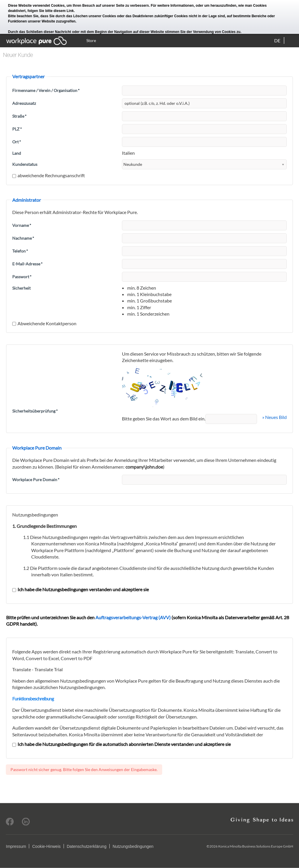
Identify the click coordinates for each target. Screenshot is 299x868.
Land (17, 153)
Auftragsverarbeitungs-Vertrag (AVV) (133, 617)
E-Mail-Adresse (27, 264)
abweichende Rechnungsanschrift (49, 175)
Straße (19, 116)
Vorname (22, 225)
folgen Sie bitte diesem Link (51, 11)
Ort (17, 142)
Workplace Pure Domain (36, 480)
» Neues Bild (274, 417)
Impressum (16, 846)
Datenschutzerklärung (87, 846)
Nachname (23, 238)
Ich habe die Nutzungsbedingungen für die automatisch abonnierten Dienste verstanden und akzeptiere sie (121, 744)
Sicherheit (21, 288)
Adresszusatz (24, 103)
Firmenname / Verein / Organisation (46, 90)
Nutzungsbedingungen (133, 846)
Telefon (20, 251)
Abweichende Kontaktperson (44, 323)
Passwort (22, 277)
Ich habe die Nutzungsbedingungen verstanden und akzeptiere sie (81, 589)
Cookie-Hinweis (46, 846)
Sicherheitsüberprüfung (35, 411)
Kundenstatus (25, 164)
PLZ (17, 129)
